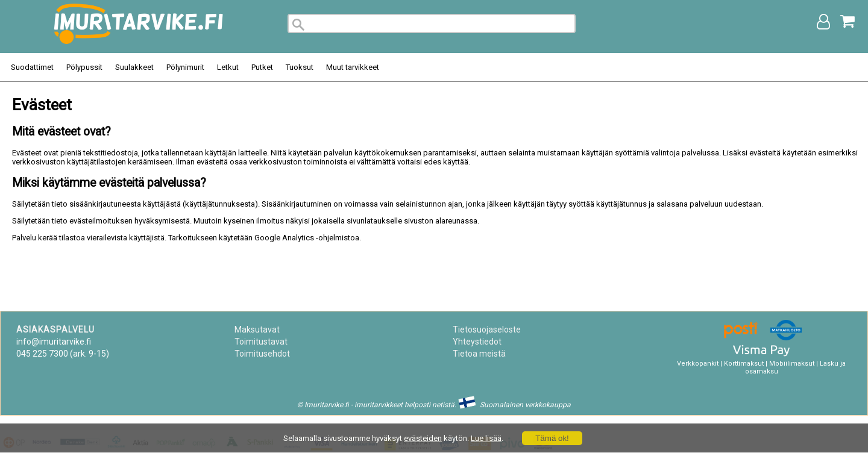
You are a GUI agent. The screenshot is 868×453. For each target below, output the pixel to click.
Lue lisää (486, 438)
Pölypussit (84, 67)
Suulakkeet (134, 67)
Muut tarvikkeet (353, 67)
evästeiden (423, 438)
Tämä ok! (552, 438)
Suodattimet (32, 67)
